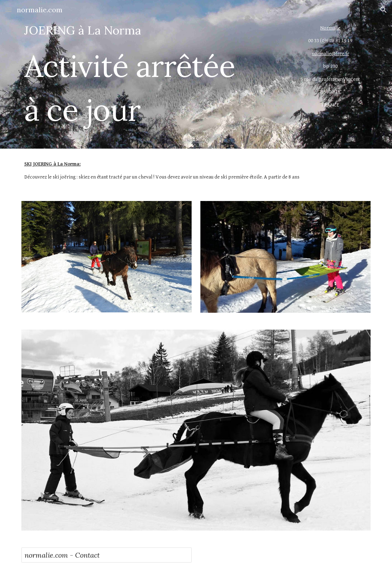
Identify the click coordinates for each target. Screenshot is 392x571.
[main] (151, 74)
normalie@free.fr (330, 54)
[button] (8, 10)
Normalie (330, 28)
